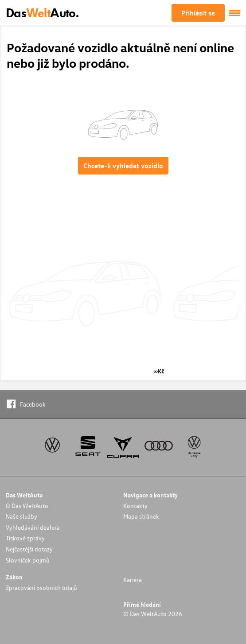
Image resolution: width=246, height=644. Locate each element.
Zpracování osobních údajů (41, 588)
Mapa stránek (141, 516)
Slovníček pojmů (28, 560)
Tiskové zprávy (25, 538)
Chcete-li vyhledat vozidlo (123, 166)
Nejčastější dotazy (29, 549)
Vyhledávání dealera (33, 527)
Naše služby (21, 516)
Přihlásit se (198, 13)
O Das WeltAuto (27, 506)
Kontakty (135, 506)
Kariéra (133, 580)
